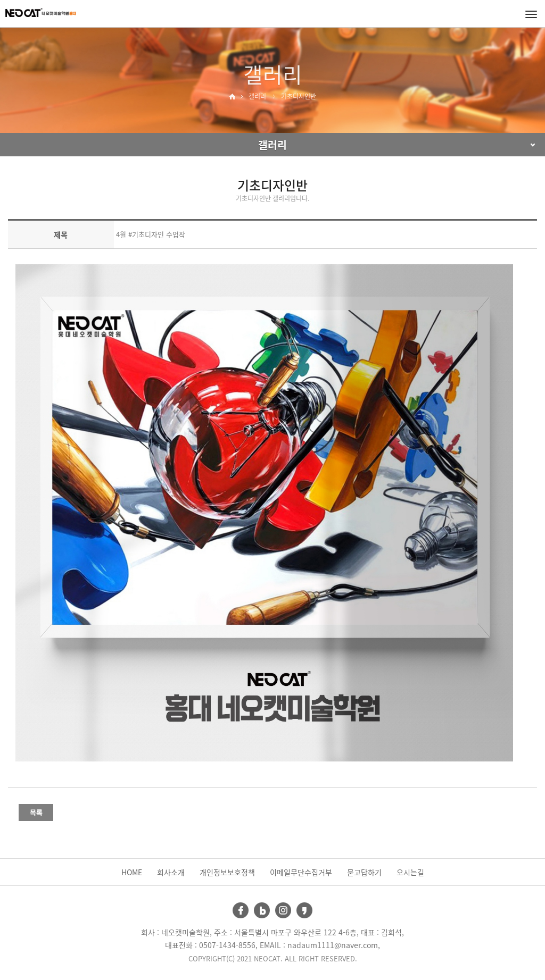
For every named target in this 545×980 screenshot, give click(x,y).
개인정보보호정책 (227, 872)
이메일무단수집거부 (301, 872)
